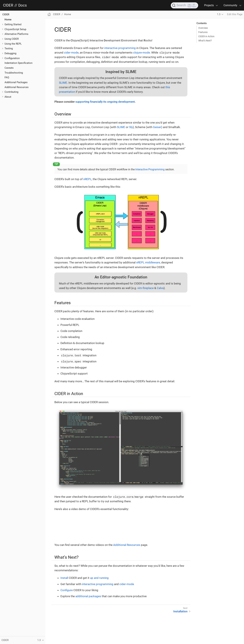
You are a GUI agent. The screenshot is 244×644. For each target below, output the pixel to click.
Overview (203, 28)
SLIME (63, 83)
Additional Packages (16, 82)
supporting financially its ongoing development (105, 102)
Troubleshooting (14, 73)
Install (64, 578)
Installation (180, 611)
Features (203, 32)
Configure (67, 590)
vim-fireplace (146, 288)
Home (8, 20)
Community (230, 5)
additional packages (88, 596)
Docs (23, 5)
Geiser (157, 127)
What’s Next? (205, 41)
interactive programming (120, 48)
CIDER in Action (206, 36)
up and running (99, 578)
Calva (160, 288)
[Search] (184, 5)
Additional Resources (17, 87)
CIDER (8, 5)
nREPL (87, 179)
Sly (131, 127)
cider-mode (71, 53)
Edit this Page (235, 14)
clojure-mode (142, 53)
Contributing (11, 92)
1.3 (219, 14)
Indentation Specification (18, 63)
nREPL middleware (148, 262)
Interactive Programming (150, 169)
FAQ (7, 77)
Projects (209, 5)
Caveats (9, 68)
